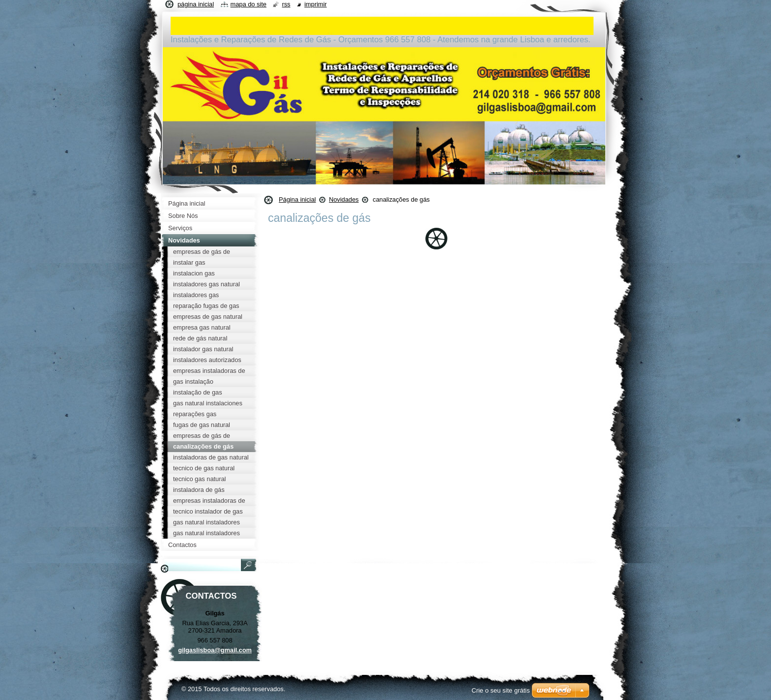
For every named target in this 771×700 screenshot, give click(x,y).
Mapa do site (249, 4)
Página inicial (297, 199)
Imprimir (316, 4)
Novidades (344, 199)
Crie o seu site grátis (501, 690)
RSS (286, 4)
